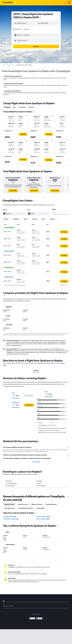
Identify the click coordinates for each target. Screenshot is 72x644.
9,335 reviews (16, 407)
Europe (9, 65)
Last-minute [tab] (22, 107)
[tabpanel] (36, 138)
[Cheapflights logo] (8, 3)
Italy (13, 65)
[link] (13, 191)
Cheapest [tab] (7, 107)
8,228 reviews (16, 398)
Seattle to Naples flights (10, 517)
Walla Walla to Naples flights (11, 519)
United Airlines (16, 402)
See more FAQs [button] (36, 462)
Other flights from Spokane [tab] (26, 508)
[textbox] (14, 214)
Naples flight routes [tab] (51, 504)
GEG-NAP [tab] (36, 371)
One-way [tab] (31, 107)
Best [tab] (14, 107)
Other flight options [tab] (10, 508)
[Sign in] (66, 3)
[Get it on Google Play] (32, 619)
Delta (13, 393)
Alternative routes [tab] (9, 504)
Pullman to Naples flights (43, 519)
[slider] (70, 214)
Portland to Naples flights (43, 517)
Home (4, 65)
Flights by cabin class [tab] (37, 504)
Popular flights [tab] (40, 508)
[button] (24, 23)
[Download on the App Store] (39, 619)
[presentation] (40, 18)
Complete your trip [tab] (23, 504)
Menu (69, 3)
